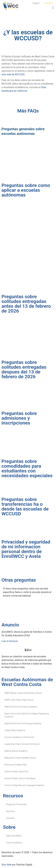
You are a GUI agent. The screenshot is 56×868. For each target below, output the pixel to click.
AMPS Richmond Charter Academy (21, 707)
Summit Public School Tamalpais (20, 778)
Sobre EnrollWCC (14, 836)
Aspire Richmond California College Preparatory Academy (27, 715)
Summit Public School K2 (16, 772)
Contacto (10, 818)
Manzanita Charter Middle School (20, 758)
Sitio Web (6, 865)
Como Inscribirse (14, 843)
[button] (53, 8)
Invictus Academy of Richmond (19, 737)
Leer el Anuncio (10, 641)
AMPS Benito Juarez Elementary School (23, 693)
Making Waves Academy (16, 751)
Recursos (10, 811)
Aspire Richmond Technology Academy (23, 724)
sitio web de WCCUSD (13, 74)
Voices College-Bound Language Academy (24, 785)
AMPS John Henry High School (19, 700)
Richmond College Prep (15, 765)
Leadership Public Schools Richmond (22, 744)
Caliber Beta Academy (15, 730)
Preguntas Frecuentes (16, 804)
